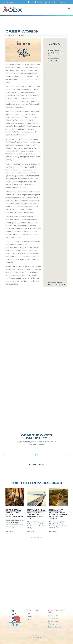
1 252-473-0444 (55, 58)
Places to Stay (53, 621)
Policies (30, 619)
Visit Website (54, 61)
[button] (30, 538)
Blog (29, 613)
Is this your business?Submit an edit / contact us (56, 284)
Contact (30, 616)
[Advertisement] (36, 312)
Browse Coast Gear (36, 465)
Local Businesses (55, 627)
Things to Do (53, 618)
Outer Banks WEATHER (36, 594)
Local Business (10, 35)
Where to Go (53, 615)
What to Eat (53, 624)
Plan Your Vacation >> (9, 2)
